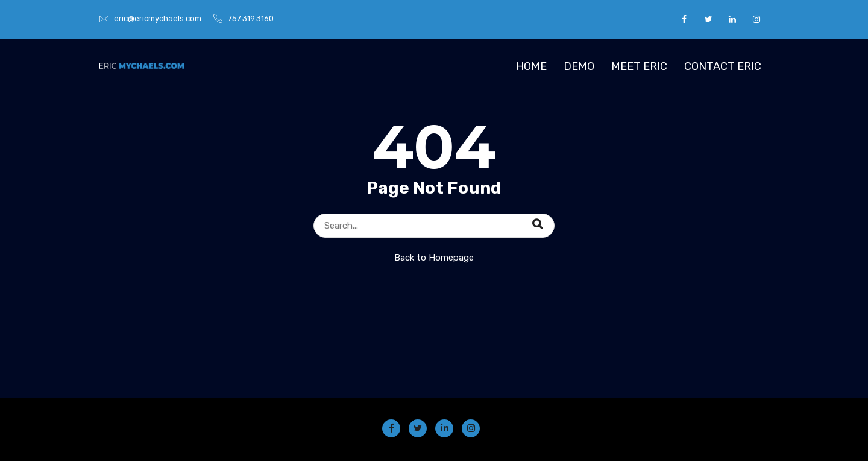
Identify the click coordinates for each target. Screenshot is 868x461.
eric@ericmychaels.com (158, 18)
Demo (579, 66)
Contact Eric (723, 66)
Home (531, 66)
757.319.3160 (251, 18)
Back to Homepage (434, 258)
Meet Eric (639, 66)
